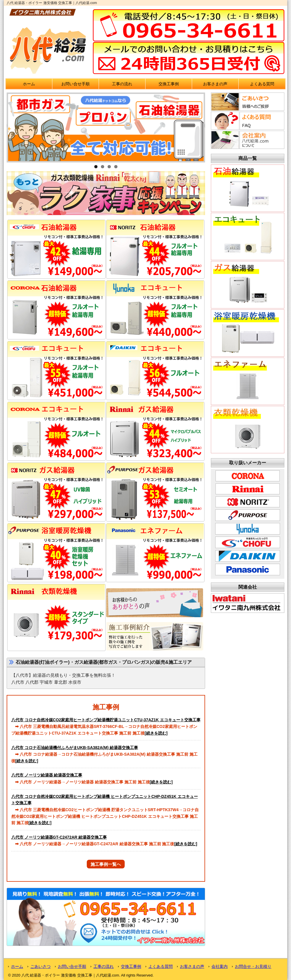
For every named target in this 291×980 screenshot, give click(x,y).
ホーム (29, 84)
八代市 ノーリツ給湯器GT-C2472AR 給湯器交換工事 (59, 837)
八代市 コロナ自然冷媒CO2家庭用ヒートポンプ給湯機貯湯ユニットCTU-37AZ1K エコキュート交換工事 (106, 720)
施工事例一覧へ (106, 864)
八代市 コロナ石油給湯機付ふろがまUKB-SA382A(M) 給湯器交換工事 (75, 748)
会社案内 (220, 966)
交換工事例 (169, 84)
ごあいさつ (40, 966)
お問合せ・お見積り (253, 966)
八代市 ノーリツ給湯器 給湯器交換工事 (47, 775)
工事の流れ (122, 84)
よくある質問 (262, 84)
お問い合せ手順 (75, 84)
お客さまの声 (215, 84)
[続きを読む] (156, 733)
